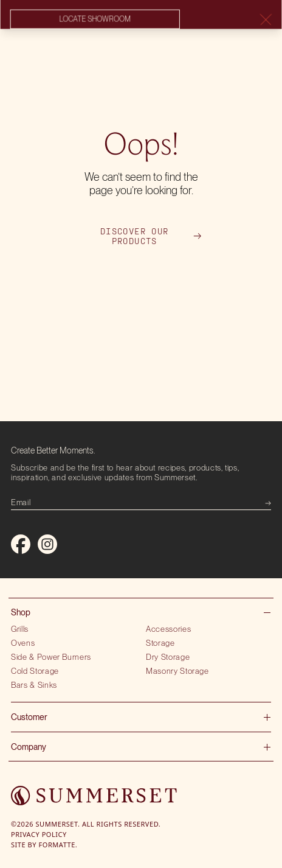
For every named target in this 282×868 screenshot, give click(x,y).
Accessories (168, 629)
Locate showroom (95, 19)
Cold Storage (35, 671)
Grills (20, 629)
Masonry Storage (177, 671)
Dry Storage (168, 657)
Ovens (23, 643)
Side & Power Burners (51, 657)
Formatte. (58, 845)
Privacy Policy (39, 834)
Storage (160, 643)
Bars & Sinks (34, 685)
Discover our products (151, 236)
